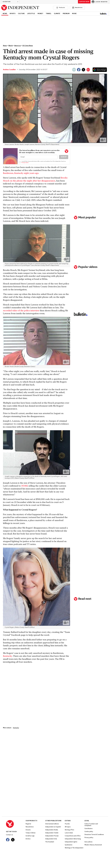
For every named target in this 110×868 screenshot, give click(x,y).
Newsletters (30, 827)
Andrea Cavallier (9, 70)
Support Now (84, 2)
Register (28, 824)
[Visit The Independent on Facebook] (8, 840)
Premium (66, 14)
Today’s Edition (31, 833)
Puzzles (67, 824)
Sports (12, 14)
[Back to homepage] (20, 8)
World (10, 46)
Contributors (89, 829)
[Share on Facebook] (79, 70)
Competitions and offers (73, 836)
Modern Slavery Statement (93, 845)
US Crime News (28, 46)
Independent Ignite (71, 842)
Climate (57, 14)
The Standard (50, 842)
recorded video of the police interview (21, 311)
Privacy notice (25, 163)
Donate (28, 830)
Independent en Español (53, 827)
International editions (52, 824)
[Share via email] (88, 70)
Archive (28, 839)
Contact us (10, 835)
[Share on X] (83, 70)
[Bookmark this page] (74, 70)
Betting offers (69, 830)
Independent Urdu (51, 839)
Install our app (30, 836)
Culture (21, 14)
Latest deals (69, 833)
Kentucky (8, 656)
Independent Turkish (52, 833)
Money (40, 14)
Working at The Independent (74, 848)
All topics (68, 827)
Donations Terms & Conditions (94, 835)
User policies (88, 842)
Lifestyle (31, 14)
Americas (18, 46)
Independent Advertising (73, 839)
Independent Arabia (52, 830)
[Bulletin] (104, 14)
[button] (10, 2)
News (5, 14)
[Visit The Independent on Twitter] (13, 840)
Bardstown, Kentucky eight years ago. (21, 173)
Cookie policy (89, 832)
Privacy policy (89, 838)
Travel (49, 14)
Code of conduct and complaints (91, 825)
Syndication (68, 845)
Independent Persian (52, 836)
